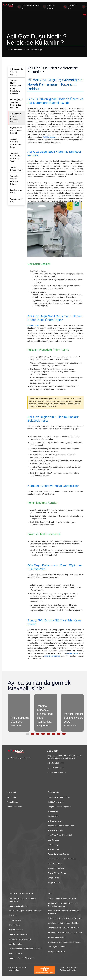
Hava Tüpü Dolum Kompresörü (60, 835)
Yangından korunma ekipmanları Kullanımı (15, 180)
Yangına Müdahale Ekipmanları (60, 807)
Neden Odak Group (14, 807)
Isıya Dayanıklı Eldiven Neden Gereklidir (16, 130)
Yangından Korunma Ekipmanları (21, 958)
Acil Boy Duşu (53, 849)
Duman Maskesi (15, 920)
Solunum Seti (53, 811)
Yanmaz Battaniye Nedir (16, 169)
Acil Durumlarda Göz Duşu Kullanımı (16, 72)
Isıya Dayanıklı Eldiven (16, 191)
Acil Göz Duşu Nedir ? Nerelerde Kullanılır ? (16, 118)
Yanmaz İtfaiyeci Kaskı (17, 200)
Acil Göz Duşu (53, 845)
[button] (27, 734)
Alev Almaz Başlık (16, 954)
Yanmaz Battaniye (16, 930)
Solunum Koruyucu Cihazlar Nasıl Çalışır (16, 143)
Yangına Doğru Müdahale (19, 906)
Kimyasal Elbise (54, 816)
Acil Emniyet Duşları (56, 830)
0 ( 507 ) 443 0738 (55, 768)
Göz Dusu (13, 916)
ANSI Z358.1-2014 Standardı (20, 939)
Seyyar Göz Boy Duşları (57, 873)
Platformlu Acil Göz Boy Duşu (59, 854)
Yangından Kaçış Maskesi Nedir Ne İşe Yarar (16, 157)
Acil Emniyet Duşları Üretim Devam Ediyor (25, 911)
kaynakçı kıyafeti (15, 944)
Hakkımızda (11, 797)
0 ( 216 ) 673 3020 (55, 763)
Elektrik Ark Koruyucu (56, 802)
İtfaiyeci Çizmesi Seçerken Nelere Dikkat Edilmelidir (17, 104)
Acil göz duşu (33, 325)
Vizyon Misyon (12, 802)
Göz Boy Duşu (53, 840)
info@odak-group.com (57, 773)
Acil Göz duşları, (49, 137)
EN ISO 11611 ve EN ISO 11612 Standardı (25, 949)
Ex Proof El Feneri (55, 821)
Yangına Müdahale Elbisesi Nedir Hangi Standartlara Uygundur (16, 87)
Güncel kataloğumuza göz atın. (21, 758)
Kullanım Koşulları (67, 967)
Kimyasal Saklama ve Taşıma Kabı (61, 826)
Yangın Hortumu (54, 883)
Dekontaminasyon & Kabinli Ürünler (62, 859)
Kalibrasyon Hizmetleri (56, 868)
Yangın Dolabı (53, 878)
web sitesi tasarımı (52, 656)
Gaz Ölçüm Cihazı (55, 864)
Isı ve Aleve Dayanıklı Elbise (59, 797)
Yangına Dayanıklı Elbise (18, 934)
